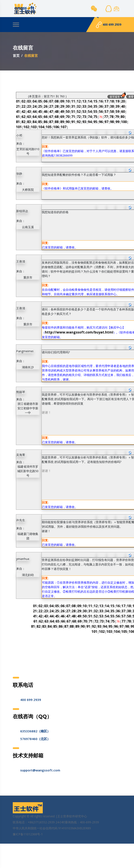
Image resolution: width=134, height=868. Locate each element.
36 (101, 106)
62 (23, 117)
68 (57, 117)
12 (79, 101)
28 (57, 106)
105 (49, 127)
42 (23, 112)
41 (18, 112)
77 (106, 117)
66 (46, 117)
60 (123, 112)
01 (18, 101)
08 (57, 101)
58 (112, 112)
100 (124, 122)
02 (23, 101)
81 (18, 122)
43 (29, 112)
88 (57, 122)
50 (68, 112)
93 (84, 122)
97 (106, 122)
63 (29, 117)
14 (90, 101)
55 (95, 112)
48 (57, 112)
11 (73, 101)
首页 (16, 56)
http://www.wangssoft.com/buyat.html (79, 332)
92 (79, 122)
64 (34, 117)
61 (18, 117)
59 (117, 112)
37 (106, 106)
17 (106, 101)
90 (68, 122)
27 (51, 106)
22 (23, 106)
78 (111, 117)
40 (123, 106)
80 (123, 117)
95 (95, 122)
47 (51, 112)
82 (23, 122)
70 (68, 117)
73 (84, 117)
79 (117, 117)
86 (46, 122)
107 (63, 127)
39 (117, 106)
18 (112, 101)
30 (68, 106)
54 (90, 112)
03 (29, 101)
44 (34, 112)
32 (79, 106)
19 (117, 101)
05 (40, 101)
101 (19, 127)
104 (41, 127)
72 (79, 117)
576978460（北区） (35, 739)
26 (46, 106)
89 (62, 122)
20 (123, 101)
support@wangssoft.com (40, 770)
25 (40, 106)
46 (46, 112)
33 (84, 106)
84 (34, 122)
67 (51, 117)
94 (90, 122)
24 (34, 106)
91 (73, 122)
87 (51, 122)
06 (46, 101)
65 (40, 117)
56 (101, 112)
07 (51, 101)
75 (95, 117)
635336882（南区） (35, 731)
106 (56, 127)
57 (106, 112)
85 (40, 122)
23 (29, 106)
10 (68, 101)
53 (84, 112)
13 (84, 101)
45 (40, 112)
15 (95, 101)
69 (62, 117)
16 (101, 101)
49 (62, 112)
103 (34, 127)
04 (34, 101)
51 (73, 112)
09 (62, 101)
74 (90, 117)
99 (117, 122)
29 (62, 106)
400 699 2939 (109, 25)
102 (26, 127)
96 (101, 122)
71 (73, 117)
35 (95, 106)
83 (29, 122)
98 (112, 122)
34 (90, 106)
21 (18, 106)
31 (73, 106)
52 (79, 112)
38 (112, 106)
